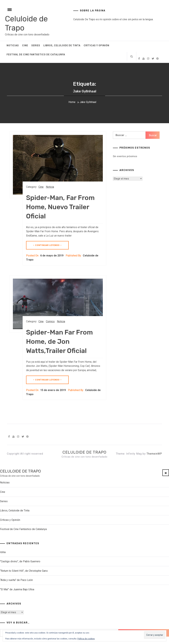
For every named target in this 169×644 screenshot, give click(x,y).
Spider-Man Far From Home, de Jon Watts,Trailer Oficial (59, 342)
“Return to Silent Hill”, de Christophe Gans (24, 571)
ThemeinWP (154, 454)
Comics (50, 321)
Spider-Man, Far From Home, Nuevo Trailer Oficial (60, 207)
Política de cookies (86, 639)
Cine (25, 45)
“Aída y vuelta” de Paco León (16, 580)
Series (36, 45)
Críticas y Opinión (96, 45)
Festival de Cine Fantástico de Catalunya (36, 55)
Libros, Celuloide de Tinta (62, 45)
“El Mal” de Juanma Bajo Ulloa (17, 589)
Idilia (3, 552)
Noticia (50, 187)
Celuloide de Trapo (84, 452)
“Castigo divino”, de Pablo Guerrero (20, 561)
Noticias (13, 45)
